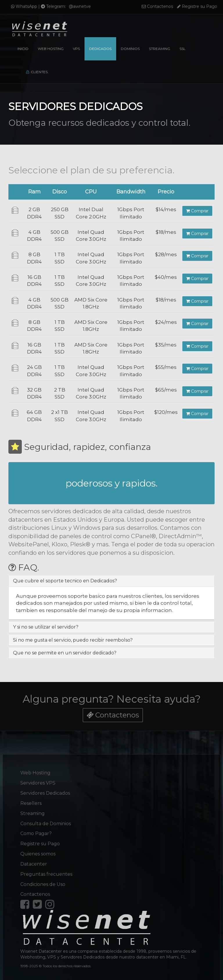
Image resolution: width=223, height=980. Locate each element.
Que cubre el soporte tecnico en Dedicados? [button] (65, 581)
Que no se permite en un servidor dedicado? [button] (65, 653)
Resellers (31, 800)
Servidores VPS (38, 779)
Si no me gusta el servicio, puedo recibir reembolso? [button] (73, 640)
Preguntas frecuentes (46, 871)
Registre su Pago (197, 6)
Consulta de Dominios (46, 820)
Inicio (23, 49)
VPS (76, 49)
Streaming (160, 49)
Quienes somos (38, 850)
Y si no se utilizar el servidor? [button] (46, 627)
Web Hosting (51, 49)
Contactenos (157, 6)
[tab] (111, 581)
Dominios (130, 49)
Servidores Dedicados (45, 790)
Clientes (37, 72)
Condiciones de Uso (43, 881)
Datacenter (34, 860)
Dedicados (100, 49)
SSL (182, 49)
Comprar (197, 211)
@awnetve (80, 6)
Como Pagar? (36, 830)
